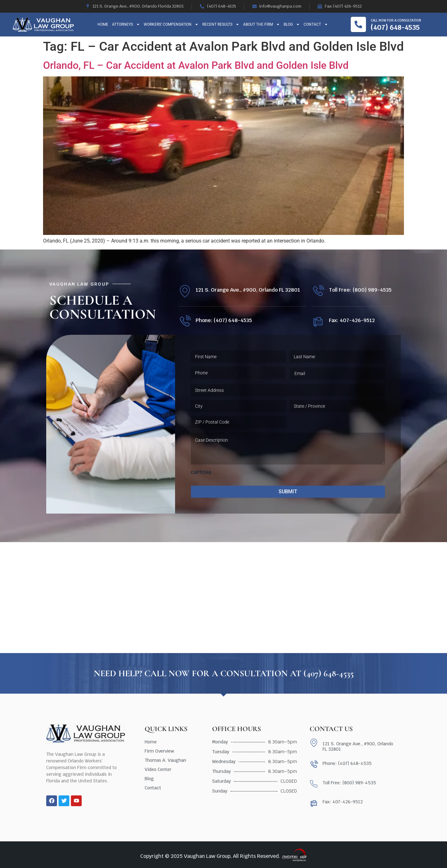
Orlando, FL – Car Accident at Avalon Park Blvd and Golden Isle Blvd (196, 65)
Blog (292, 24)
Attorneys (126, 24)
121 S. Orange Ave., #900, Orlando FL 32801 (248, 290)
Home (103, 24)
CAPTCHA (201, 472)
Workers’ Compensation (171, 24)
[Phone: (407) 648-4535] (185, 322)
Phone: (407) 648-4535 (224, 320)
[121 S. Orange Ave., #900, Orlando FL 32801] (185, 291)
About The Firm (261, 24)
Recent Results (221, 24)
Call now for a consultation (396, 20)
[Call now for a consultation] (358, 24)
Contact (316, 24)
